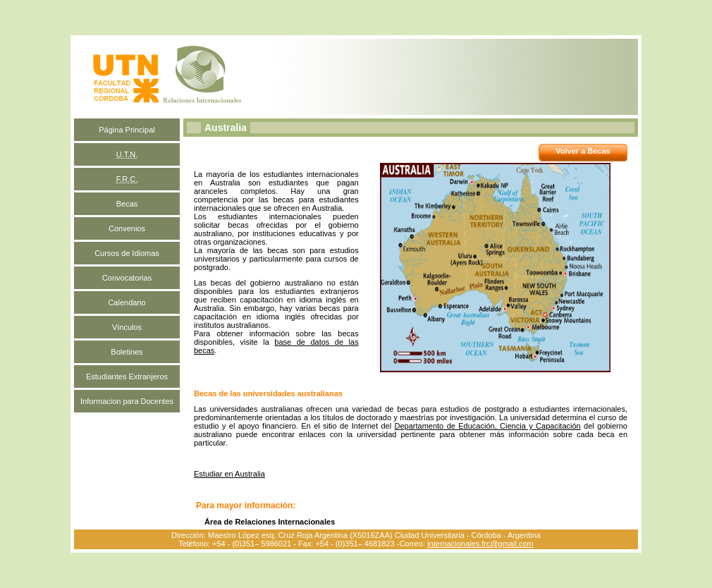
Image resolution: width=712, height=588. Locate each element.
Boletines (127, 352)
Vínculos (127, 327)
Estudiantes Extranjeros (127, 376)
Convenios (127, 228)
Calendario (127, 302)
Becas (127, 204)
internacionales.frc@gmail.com (480, 544)
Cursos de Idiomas (127, 253)
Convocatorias (127, 278)
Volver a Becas (583, 151)
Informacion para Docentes (127, 401)
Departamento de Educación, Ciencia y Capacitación (488, 426)
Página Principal (127, 130)
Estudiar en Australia (229, 474)
